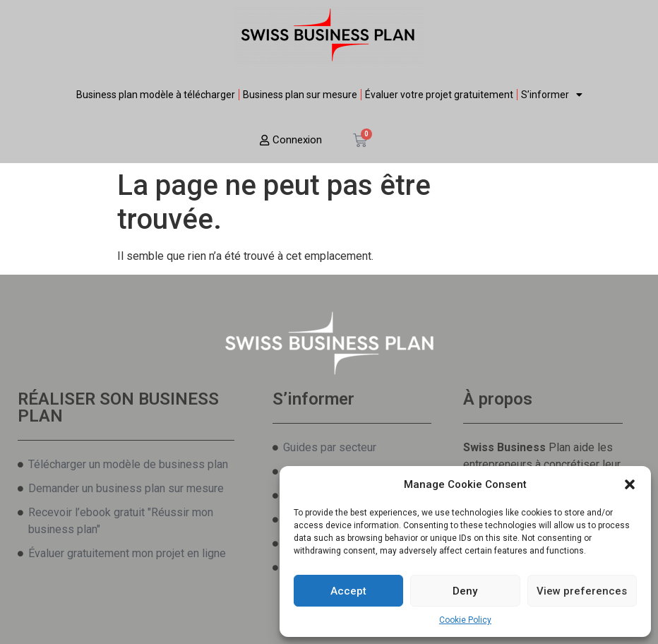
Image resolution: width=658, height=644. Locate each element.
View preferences (582, 591)
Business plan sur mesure (300, 95)
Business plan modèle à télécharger (156, 95)
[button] (630, 484)
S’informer (552, 95)
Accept (348, 591)
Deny (465, 591)
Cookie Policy (465, 620)
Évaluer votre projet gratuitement (439, 95)
